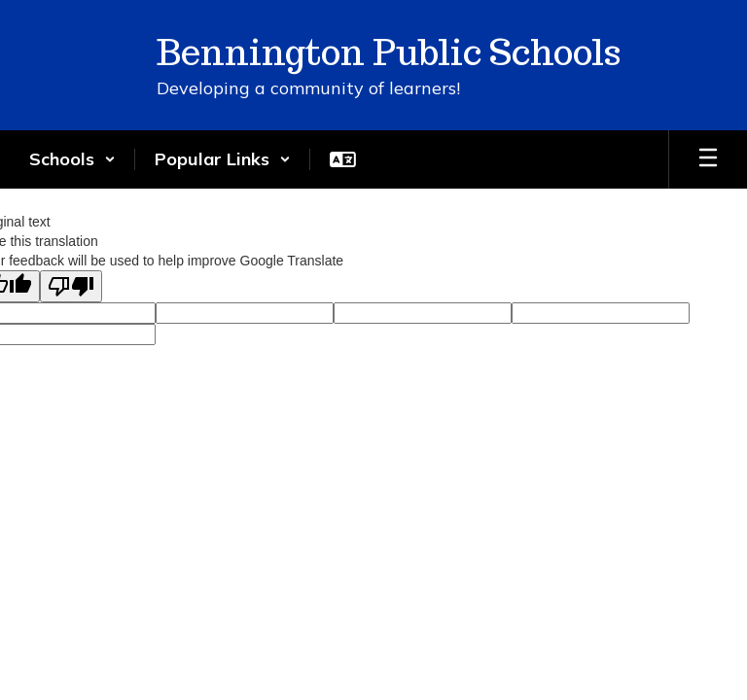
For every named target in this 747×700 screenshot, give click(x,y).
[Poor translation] (71, 286)
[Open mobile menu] (708, 159)
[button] (72, 159)
